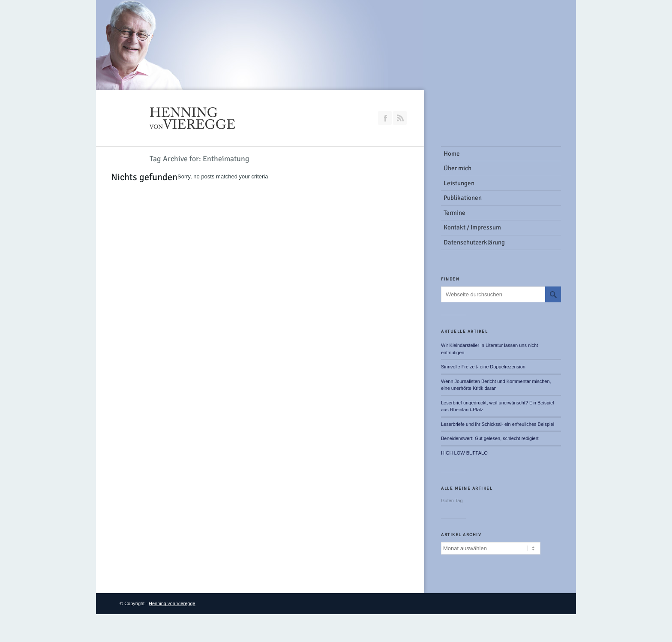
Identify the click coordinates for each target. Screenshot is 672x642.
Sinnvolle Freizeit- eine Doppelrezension (483, 367)
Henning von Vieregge (172, 603)
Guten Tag (452, 500)
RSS (400, 118)
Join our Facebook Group (385, 118)
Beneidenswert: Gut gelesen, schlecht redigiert (490, 438)
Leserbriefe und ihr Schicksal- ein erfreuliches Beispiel (498, 424)
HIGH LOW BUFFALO (464, 453)
